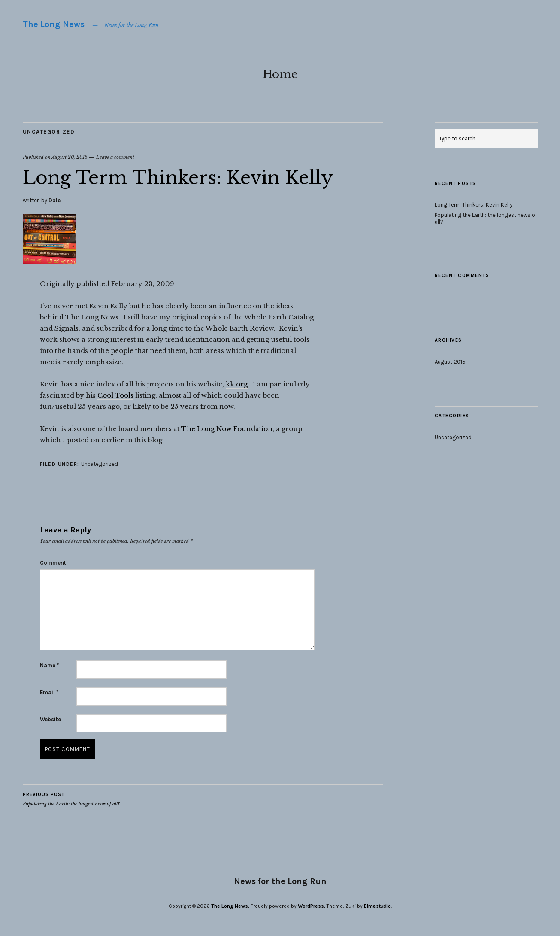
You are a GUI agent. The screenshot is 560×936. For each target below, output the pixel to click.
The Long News (54, 24)
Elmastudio (377, 906)
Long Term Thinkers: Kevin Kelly (474, 205)
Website (50, 719)
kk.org (237, 384)
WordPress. (312, 906)
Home (280, 74)
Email (49, 692)
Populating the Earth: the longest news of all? (71, 799)
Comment (53, 563)
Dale (54, 200)
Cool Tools (115, 395)
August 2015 (450, 362)
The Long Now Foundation (227, 429)
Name (49, 665)
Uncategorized (49, 132)
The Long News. (230, 906)
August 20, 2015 (70, 157)
